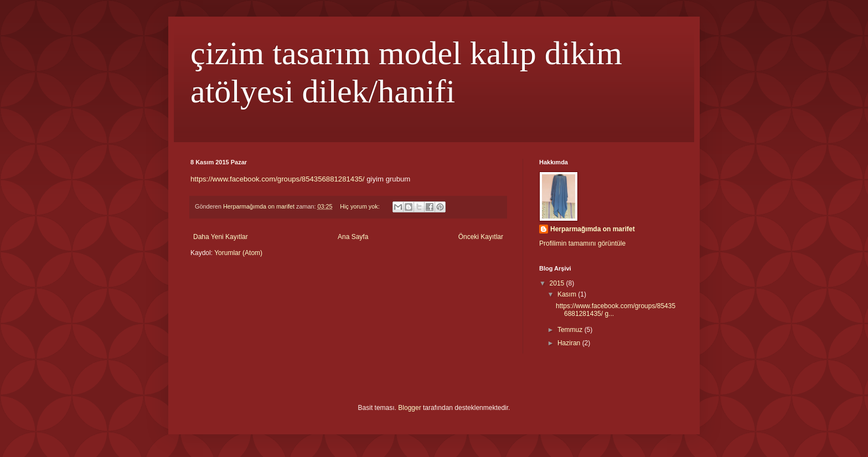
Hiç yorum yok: (360, 206)
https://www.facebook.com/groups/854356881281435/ (278, 179)
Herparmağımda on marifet (593, 229)
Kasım (568, 294)
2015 (558, 283)
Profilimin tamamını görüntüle (582, 243)
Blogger (409, 408)
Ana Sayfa (353, 237)
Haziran (570, 343)
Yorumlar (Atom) (238, 253)
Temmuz (571, 330)
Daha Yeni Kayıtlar (221, 237)
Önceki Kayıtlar (481, 237)
